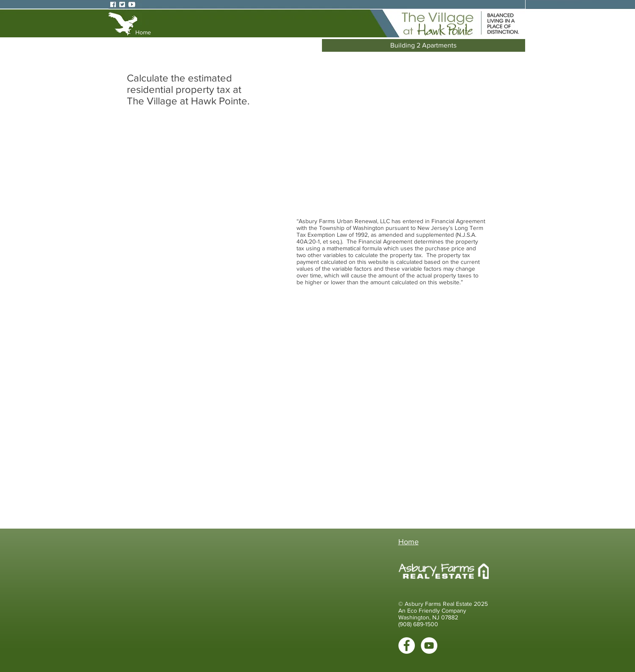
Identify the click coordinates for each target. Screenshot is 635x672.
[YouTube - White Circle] (429, 645)
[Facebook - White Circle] (407, 645)
